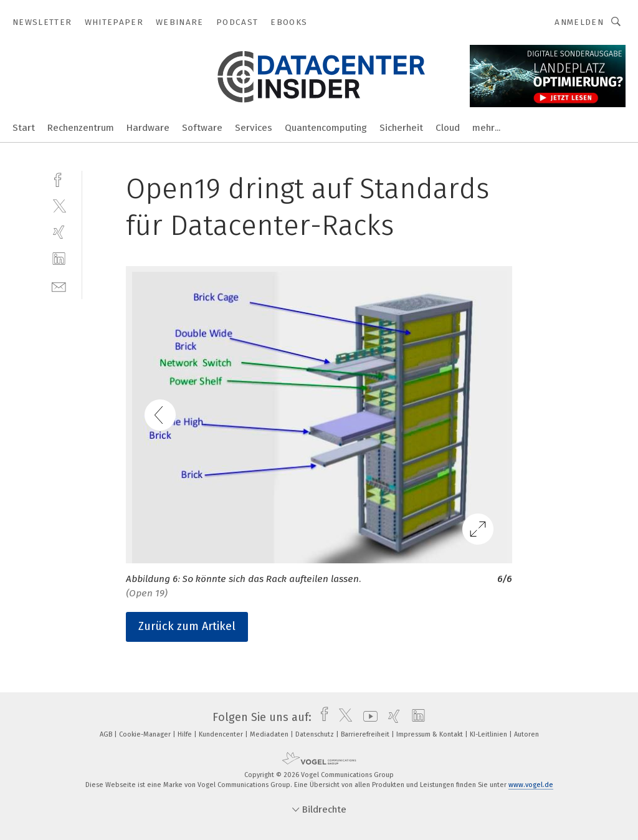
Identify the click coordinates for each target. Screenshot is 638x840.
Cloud (448, 128)
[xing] (59, 232)
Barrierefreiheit (366, 734)
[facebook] (59, 179)
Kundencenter (222, 734)
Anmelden (579, 22)
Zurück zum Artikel (187, 626)
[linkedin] (59, 259)
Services (254, 128)
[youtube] (367, 717)
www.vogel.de (531, 785)
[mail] (59, 286)
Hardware (148, 128)
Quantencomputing (326, 128)
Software (202, 128)
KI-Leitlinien (489, 734)
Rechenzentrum (81, 128)
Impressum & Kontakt (431, 734)
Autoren (526, 734)
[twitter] (59, 205)
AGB (107, 734)
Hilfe (186, 734)
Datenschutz (316, 734)
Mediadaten (270, 734)
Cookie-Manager (146, 734)
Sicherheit (401, 128)
